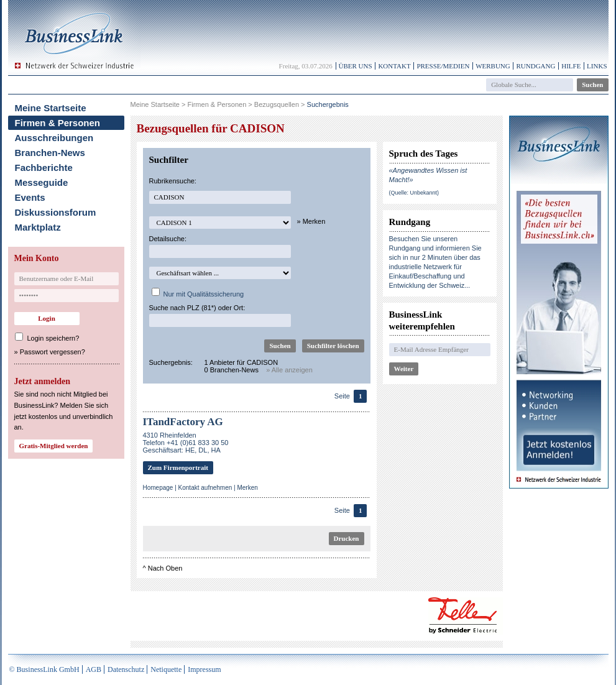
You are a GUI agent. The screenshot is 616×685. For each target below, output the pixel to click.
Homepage (158, 488)
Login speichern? (53, 338)
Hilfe (571, 66)
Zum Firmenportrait (178, 467)
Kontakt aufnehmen (205, 488)
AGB (94, 669)
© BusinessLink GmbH (44, 669)
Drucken (347, 538)
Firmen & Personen (58, 123)
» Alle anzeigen (289, 370)
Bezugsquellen (277, 104)
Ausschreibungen (54, 138)
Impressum (204, 669)
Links (597, 66)
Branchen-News (50, 153)
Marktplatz (38, 227)
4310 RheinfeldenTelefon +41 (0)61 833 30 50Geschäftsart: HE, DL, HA (186, 443)
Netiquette (166, 669)
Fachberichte (44, 168)
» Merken (311, 221)
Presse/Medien (443, 66)
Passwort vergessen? (53, 352)
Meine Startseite (51, 108)
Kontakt (394, 66)
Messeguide (42, 182)
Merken (247, 488)
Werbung (493, 66)
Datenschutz (126, 669)
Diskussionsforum (56, 212)
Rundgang (536, 66)
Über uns (356, 66)
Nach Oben (165, 568)
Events (30, 197)
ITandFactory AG (183, 422)
